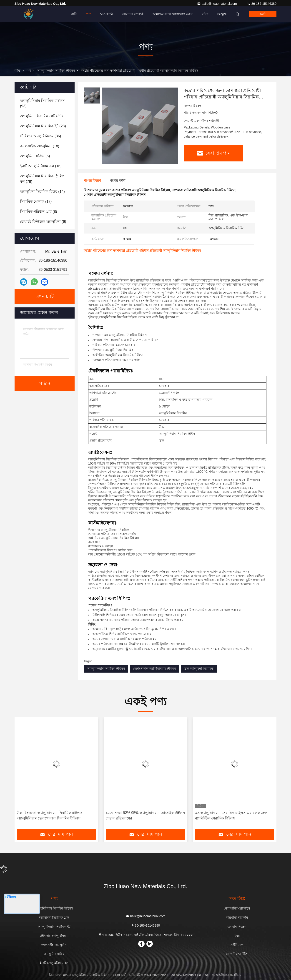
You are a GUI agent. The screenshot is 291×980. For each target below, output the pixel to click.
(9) (43, 222)
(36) (40, 136)
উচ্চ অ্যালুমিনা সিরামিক (199, 668)
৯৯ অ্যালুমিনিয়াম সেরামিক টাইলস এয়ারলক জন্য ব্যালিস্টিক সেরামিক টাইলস (231, 815)
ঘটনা (205, 14)
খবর (237, 936)
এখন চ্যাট (45, 297)
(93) (42, 103)
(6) (35, 156)
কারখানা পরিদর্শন (237, 917)
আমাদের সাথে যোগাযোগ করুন (173, 14)
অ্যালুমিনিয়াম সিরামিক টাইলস (56, 70)
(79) (42, 179)
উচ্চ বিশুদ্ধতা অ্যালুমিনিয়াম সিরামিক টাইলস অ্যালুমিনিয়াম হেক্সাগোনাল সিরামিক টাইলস (50, 815)
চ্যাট (263, 14)
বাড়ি (74, 14)
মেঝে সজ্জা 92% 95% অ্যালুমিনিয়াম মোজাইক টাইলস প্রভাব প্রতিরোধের (145, 815)
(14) (42, 192)
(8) (39, 212)
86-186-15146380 (262, 4)
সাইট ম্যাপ (237, 945)
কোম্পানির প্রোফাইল (237, 908)
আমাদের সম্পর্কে (133, 14)
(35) (41, 116)
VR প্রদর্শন (107, 14)
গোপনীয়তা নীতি (237, 954)
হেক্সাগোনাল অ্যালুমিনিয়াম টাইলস (154, 668)
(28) (43, 126)
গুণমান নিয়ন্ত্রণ (237, 927)
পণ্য (89, 14)
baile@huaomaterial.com (217, 4)
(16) (41, 166)
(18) (40, 146)
